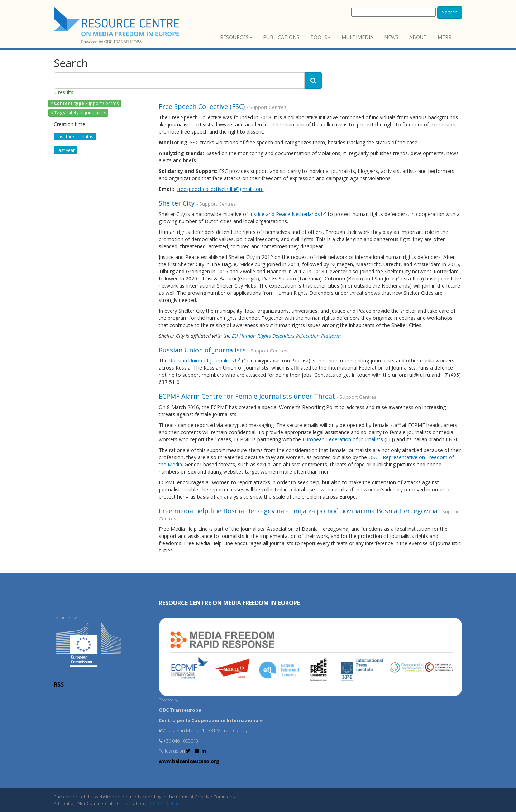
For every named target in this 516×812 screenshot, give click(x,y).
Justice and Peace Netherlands (289, 214)
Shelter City (178, 203)
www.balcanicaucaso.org (189, 761)
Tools (321, 37)
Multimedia (357, 37)
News (391, 37)
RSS (59, 684)
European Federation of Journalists (343, 439)
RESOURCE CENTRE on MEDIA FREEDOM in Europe (229, 603)
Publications (281, 37)
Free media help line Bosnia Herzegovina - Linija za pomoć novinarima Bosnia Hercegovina (299, 511)
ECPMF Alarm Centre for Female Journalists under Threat (248, 396)
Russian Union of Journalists (203, 350)
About (418, 37)
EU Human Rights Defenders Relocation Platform (286, 336)
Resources (236, 37)
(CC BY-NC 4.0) (163, 803)
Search (450, 12)
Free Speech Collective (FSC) (203, 106)
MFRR (445, 37)
